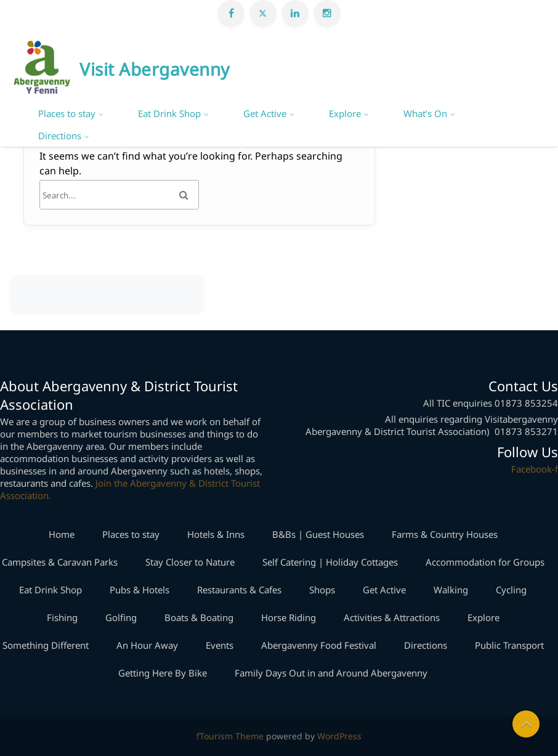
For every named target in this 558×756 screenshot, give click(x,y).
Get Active (265, 113)
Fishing (62, 617)
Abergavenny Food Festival (319, 645)
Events (220, 645)
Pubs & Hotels (139, 590)
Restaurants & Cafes (239, 590)
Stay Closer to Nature (190, 562)
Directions (60, 136)
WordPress (339, 736)
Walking (451, 590)
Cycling (511, 590)
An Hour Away (147, 645)
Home (62, 534)
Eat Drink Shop (169, 113)
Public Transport (509, 645)
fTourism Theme (230, 736)
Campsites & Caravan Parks (60, 562)
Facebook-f (535, 469)
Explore (345, 113)
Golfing (121, 617)
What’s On (425, 113)
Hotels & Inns (216, 534)
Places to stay (67, 113)
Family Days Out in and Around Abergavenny (331, 673)
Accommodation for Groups (485, 562)
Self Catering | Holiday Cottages (330, 562)
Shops (322, 590)
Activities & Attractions (392, 617)
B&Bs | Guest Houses (318, 534)
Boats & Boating (199, 617)
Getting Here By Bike (163, 673)
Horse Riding (289, 617)
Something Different (46, 645)
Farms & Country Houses (445, 534)
